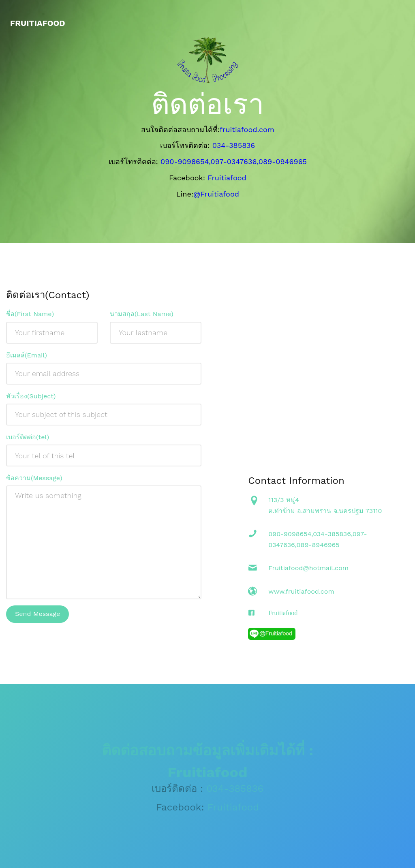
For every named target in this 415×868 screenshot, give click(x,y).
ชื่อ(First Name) (30, 317)
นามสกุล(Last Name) (142, 317)
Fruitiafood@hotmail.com (308, 571)
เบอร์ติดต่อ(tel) (28, 440)
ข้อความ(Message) (34, 481)
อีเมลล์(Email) (27, 358)
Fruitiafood (283, 616)
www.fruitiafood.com (301, 594)
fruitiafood (38, 23)
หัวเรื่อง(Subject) (31, 399)
